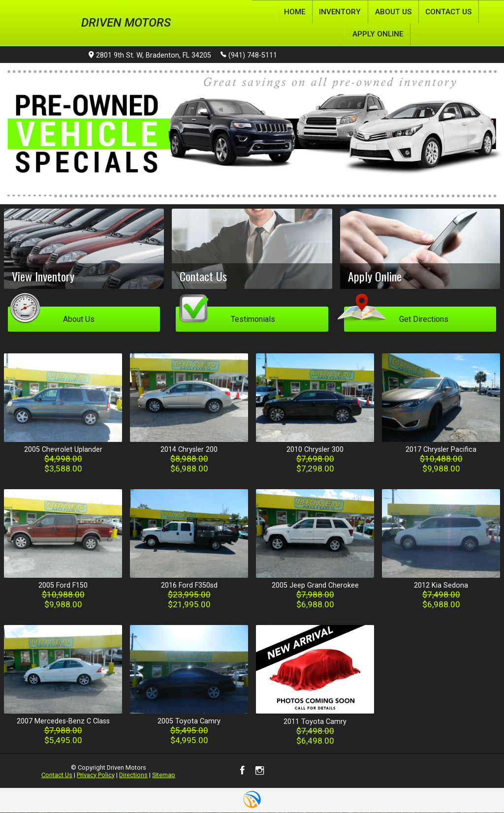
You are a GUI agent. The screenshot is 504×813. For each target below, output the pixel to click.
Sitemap (164, 775)
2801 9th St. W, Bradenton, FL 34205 (150, 56)
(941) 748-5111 (249, 55)
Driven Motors (126, 23)
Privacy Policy (96, 775)
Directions (133, 775)
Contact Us (57, 775)
